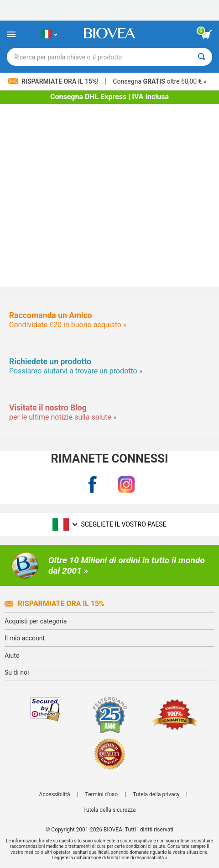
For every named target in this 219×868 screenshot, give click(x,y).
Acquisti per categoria (36, 621)
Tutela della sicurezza (109, 810)
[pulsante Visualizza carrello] (207, 35)
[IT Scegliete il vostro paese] (49, 34)
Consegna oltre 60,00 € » (159, 81)
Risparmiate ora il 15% (55, 604)
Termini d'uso (102, 794)
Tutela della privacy (156, 794)
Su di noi (17, 672)
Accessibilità (55, 794)
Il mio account (25, 638)
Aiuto (12, 655)
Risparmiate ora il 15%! (54, 81)
